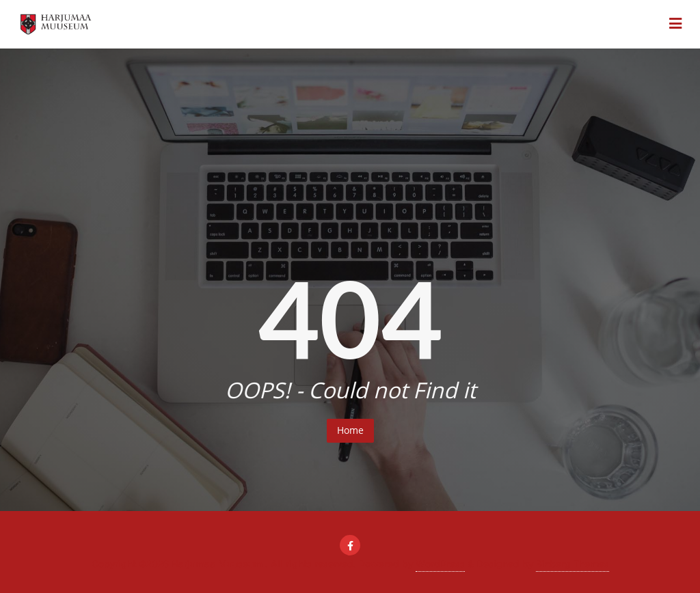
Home (350, 430)
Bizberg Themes (573, 564)
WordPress (440, 564)
